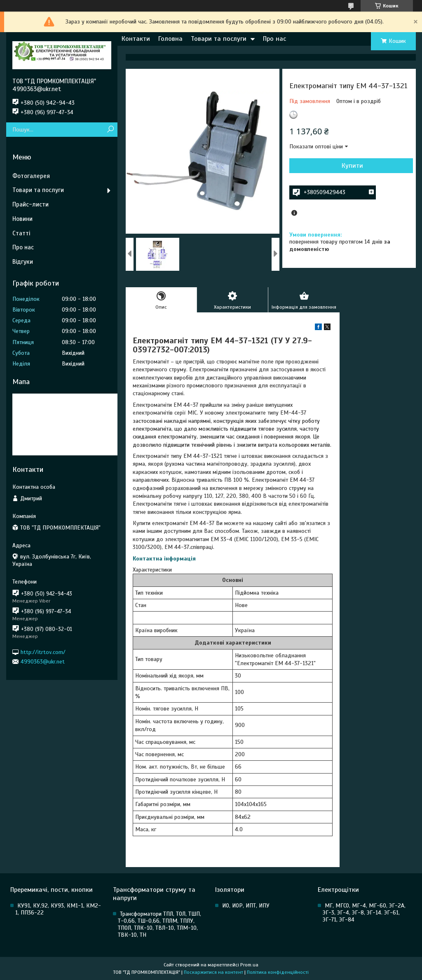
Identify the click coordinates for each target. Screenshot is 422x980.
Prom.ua (249, 965)
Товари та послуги (219, 39)
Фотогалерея (31, 176)
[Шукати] (110, 130)
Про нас (274, 39)
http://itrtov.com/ (43, 652)
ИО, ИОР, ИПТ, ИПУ (246, 906)
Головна (170, 39)
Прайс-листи (30, 204)
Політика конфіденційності (278, 972)
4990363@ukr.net (43, 662)
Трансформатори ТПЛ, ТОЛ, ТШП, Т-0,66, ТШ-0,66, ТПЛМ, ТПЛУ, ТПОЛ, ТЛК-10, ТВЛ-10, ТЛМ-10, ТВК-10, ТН (159, 924)
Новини (22, 219)
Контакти (136, 39)
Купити (352, 166)
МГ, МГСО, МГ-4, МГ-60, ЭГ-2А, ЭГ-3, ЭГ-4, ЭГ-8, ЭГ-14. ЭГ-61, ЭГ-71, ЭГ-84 (364, 913)
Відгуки (23, 262)
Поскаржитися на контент (213, 972)
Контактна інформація (164, 559)
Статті (21, 233)
